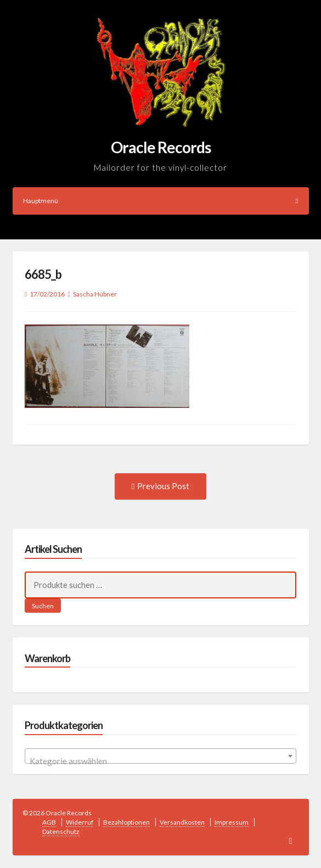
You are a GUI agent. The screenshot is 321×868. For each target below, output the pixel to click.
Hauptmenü (161, 201)
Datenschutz (61, 831)
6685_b (43, 274)
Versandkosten (182, 822)
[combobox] (161, 756)
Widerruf (80, 822)
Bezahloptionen (126, 822)
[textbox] (161, 761)
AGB (49, 822)
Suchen (43, 606)
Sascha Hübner (95, 294)
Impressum (232, 822)
